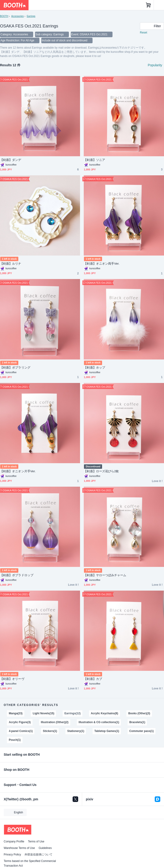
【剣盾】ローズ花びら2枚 (101, 471)
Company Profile (14, 841)
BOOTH (4, 16)
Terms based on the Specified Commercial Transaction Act (30, 863)
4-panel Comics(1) (21, 731)
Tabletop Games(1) (107, 731)
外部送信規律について (39, 855)
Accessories (17, 16)
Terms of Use (36, 841)
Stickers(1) (50, 731)
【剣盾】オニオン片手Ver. (18, 471)
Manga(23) (16, 713)
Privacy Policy (12, 855)
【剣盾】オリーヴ (12, 679)
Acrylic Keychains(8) (104, 713)
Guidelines (45, 848)
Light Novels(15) (43, 713)
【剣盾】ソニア (94, 160)
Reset (143, 33)
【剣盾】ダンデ (11, 160)
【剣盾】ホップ (94, 367)
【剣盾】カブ (93, 679)
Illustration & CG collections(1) (99, 722)
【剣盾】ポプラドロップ (17, 575)
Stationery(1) (76, 731)
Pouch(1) (15, 740)
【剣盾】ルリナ (11, 264)
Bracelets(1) (137, 722)
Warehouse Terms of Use (19, 848)
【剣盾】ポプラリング (15, 367)
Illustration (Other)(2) (55, 722)
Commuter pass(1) (141, 731)
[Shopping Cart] (148, 5)
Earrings (31, 16)
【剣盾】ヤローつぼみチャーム (105, 575)
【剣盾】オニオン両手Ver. (102, 264)
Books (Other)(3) (139, 713)
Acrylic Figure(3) (20, 722)
